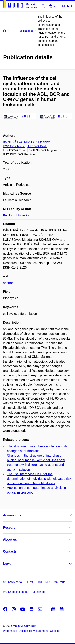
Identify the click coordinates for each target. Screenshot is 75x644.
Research (10, 527)
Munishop (39, 592)
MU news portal (13, 582)
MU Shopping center (16, 592)
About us (10, 539)
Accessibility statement (34, 631)
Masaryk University (25, 626)
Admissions (12, 515)
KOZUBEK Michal (14, 146)
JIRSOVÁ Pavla (37, 146)
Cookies (55, 631)
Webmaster (10, 631)
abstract (9, 283)
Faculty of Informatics (16, 215)
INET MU (44, 582)
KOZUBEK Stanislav (37, 142)
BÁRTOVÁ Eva (12, 142)
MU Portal (60, 582)
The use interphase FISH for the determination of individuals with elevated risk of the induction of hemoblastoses (39, 479)
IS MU (30, 582)
